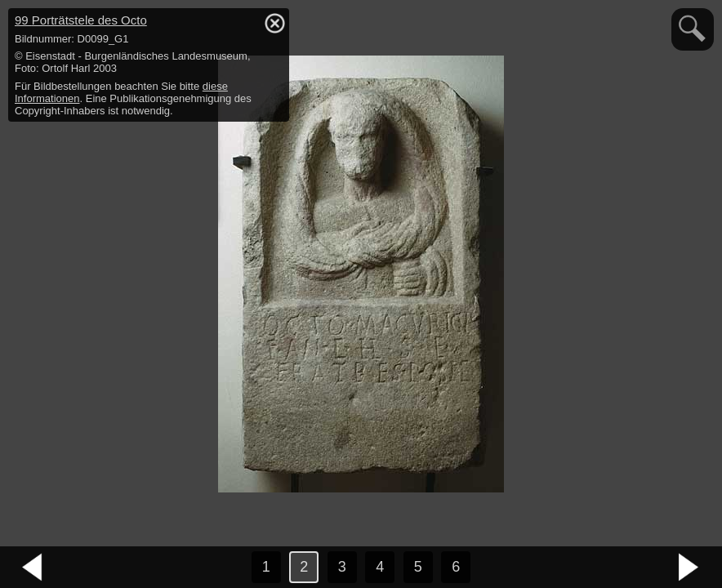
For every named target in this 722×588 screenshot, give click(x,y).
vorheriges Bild (33, 568)
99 (81, 20)
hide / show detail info (274, 23)
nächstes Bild (689, 568)
